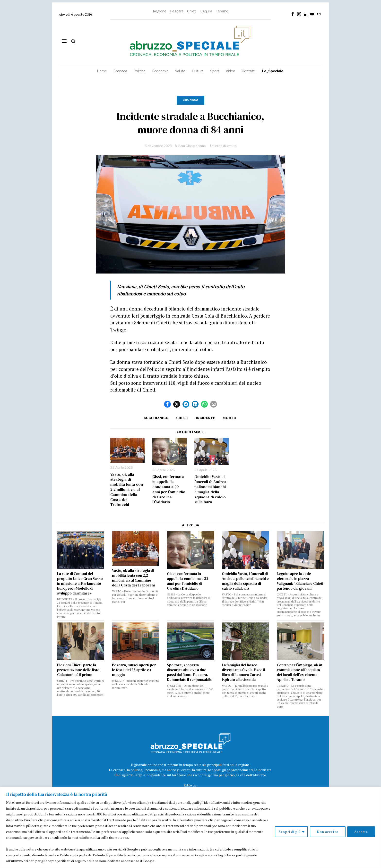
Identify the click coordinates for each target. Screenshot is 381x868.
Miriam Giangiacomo (190, 146)
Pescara (177, 11)
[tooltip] (293, 14)
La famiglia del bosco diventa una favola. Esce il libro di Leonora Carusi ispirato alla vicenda (243, 672)
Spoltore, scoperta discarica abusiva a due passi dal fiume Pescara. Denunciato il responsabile (190, 672)
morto (230, 418)
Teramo (222, 11)
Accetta (361, 832)
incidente (206, 418)
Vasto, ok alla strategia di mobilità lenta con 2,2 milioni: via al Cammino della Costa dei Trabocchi (127, 490)
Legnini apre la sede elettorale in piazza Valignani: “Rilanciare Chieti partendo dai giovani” (300, 581)
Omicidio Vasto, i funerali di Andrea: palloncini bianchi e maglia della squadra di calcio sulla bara (211, 489)
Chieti (192, 11)
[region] (190, 827)
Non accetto (327, 832)
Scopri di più (289, 832)
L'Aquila (206, 11)
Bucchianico (156, 418)
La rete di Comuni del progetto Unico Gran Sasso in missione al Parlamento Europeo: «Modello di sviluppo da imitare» (80, 584)
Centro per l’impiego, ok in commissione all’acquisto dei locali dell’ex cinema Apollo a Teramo (299, 672)
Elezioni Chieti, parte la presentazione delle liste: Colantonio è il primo (79, 670)
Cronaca (190, 100)
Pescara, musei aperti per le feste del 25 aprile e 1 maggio (134, 670)
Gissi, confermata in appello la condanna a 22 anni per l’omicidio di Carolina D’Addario (169, 489)
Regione (160, 11)
